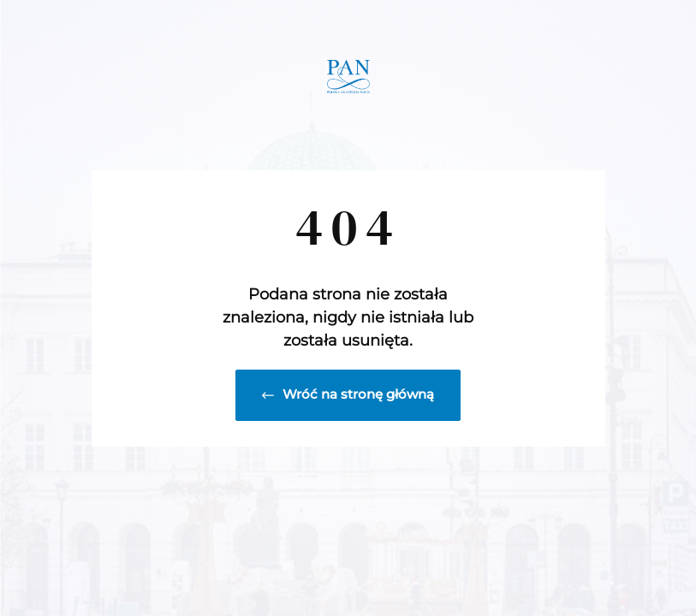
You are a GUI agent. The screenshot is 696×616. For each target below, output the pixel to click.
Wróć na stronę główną (348, 394)
